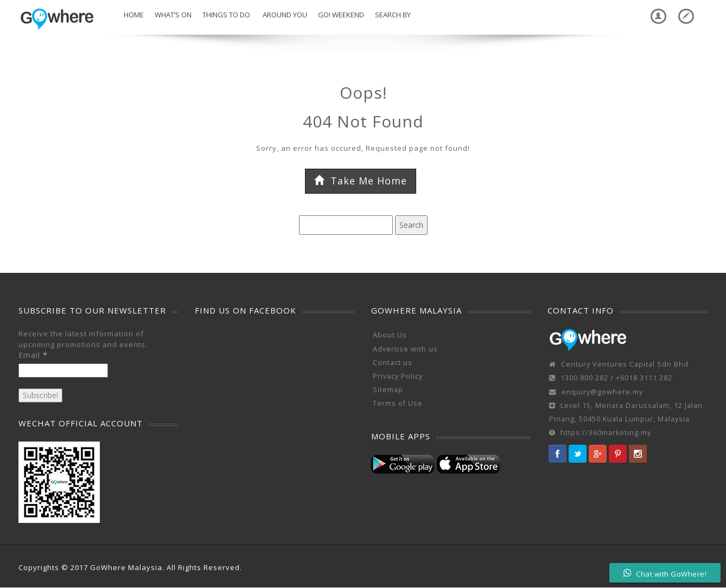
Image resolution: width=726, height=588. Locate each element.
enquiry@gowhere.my (602, 392)
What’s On (173, 15)
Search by (393, 15)
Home (133, 15)
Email (33, 355)
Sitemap (388, 390)
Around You (284, 15)
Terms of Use (398, 403)
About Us (390, 335)
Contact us (393, 363)
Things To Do (226, 15)
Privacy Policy (398, 376)
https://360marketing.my (606, 433)
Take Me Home (361, 181)
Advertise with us (405, 349)
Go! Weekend (341, 15)
